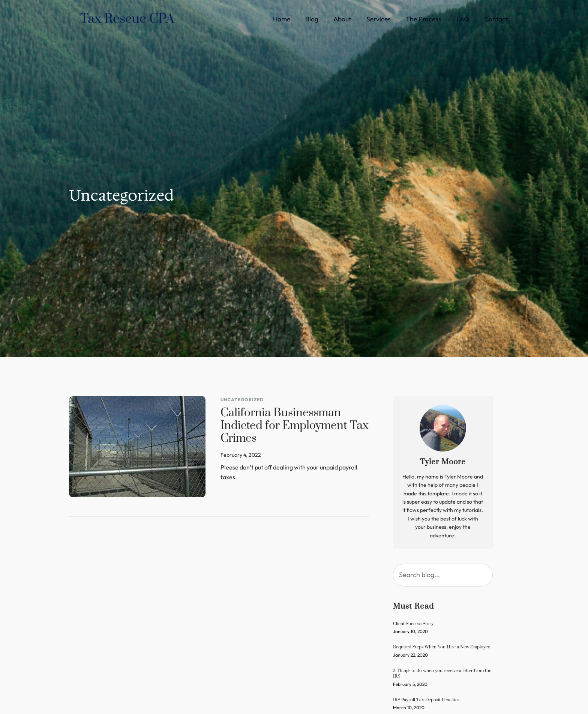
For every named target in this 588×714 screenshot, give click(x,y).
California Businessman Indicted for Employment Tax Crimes (295, 426)
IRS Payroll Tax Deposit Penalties (426, 700)
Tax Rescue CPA (127, 19)
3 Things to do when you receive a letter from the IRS (442, 673)
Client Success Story (413, 623)
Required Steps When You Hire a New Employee (442, 647)
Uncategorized (242, 400)
